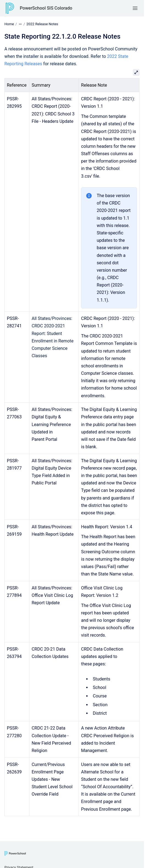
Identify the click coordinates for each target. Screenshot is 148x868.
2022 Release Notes (42, 24)
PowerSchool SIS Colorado (46, 8)
